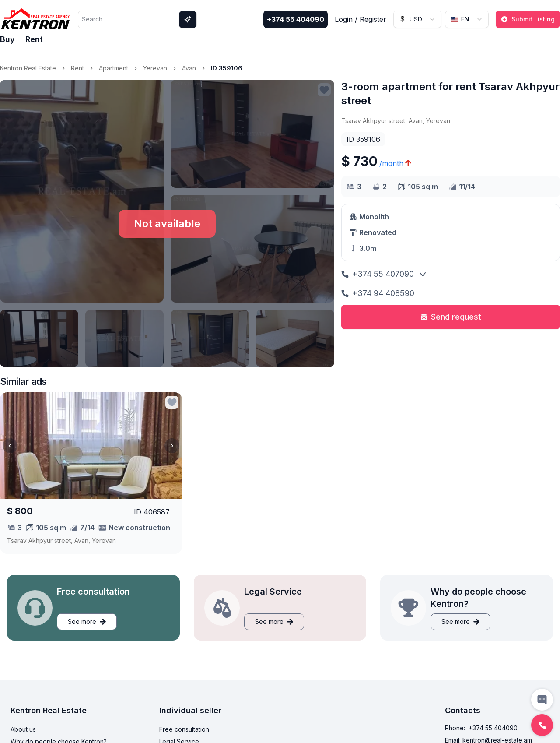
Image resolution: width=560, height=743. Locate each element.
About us (23, 729)
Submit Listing (528, 19)
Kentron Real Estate (28, 68)
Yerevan (155, 68)
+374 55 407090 (378, 274)
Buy (7, 39)
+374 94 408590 (378, 293)
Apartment (114, 68)
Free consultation (184, 729)
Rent (34, 39)
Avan (189, 68)
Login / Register (360, 19)
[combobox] (417, 19)
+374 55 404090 (296, 19)
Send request (451, 317)
